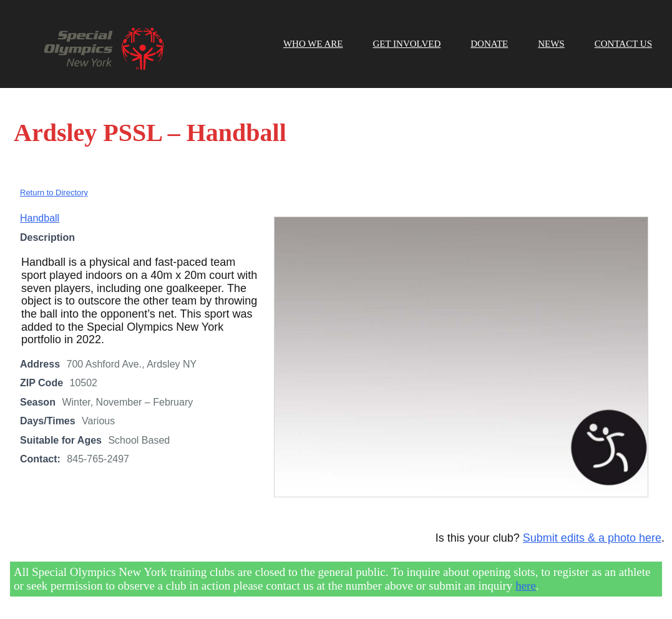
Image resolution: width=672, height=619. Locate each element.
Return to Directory (54, 193)
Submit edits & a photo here (592, 538)
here (526, 586)
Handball (40, 218)
